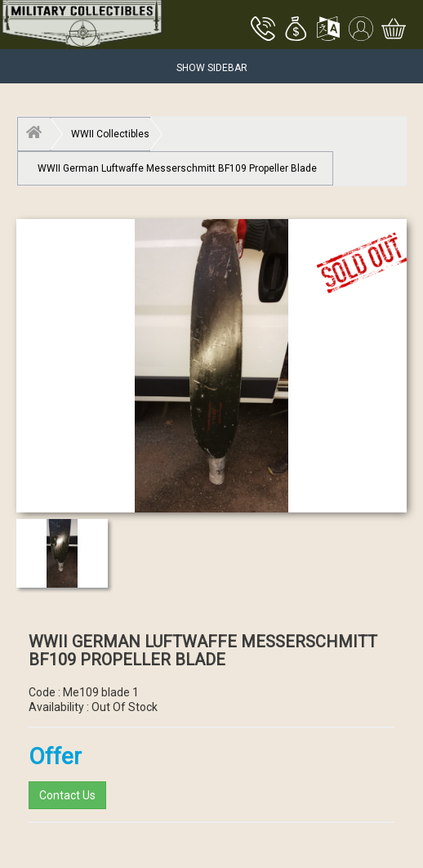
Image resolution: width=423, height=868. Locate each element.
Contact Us (67, 795)
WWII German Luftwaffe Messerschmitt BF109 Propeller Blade (177, 168)
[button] (296, 30)
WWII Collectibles (110, 134)
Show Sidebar (212, 68)
